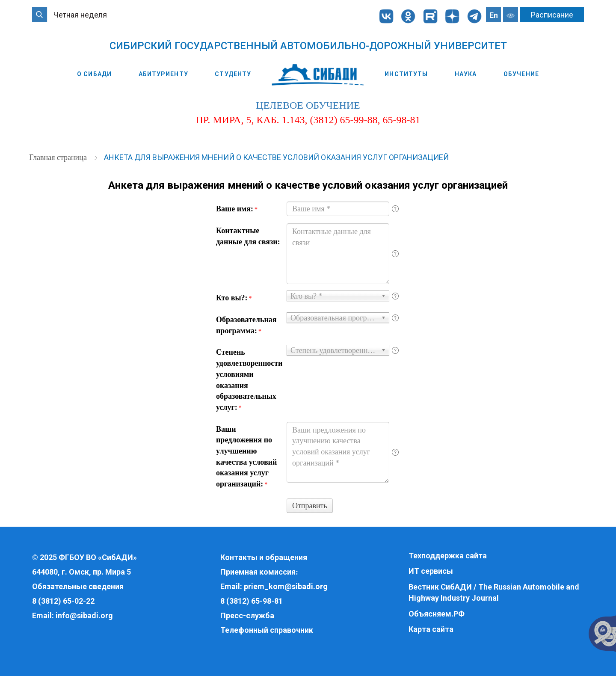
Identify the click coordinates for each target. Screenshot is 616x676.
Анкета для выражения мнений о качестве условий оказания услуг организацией (276, 157)
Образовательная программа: (246, 325)
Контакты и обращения (264, 557)
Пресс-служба (247, 615)
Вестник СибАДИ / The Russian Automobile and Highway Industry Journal (494, 592)
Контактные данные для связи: (248, 236)
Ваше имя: (237, 209)
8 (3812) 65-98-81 (252, 601)
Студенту (233, 74)
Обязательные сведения (78, 586)
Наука (466, 74)
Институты (406, 74)
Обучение (521, 74)
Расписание (552, 15)
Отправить (310, 506)
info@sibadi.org (84, 615)
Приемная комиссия (258, 572)
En (494, 15)
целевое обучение (308, 105)
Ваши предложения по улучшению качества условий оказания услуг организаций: (246, 457)
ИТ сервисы (431, 571)
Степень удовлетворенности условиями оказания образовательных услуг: (248, 380)
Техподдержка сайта (448, 556)
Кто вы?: (234, 298)
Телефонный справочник (267, 630)
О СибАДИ (94, 74)
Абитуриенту (163, 74)
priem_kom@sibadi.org (286, 586)
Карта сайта (431, 629)
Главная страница (59, 157)
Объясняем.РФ (437, 614)
